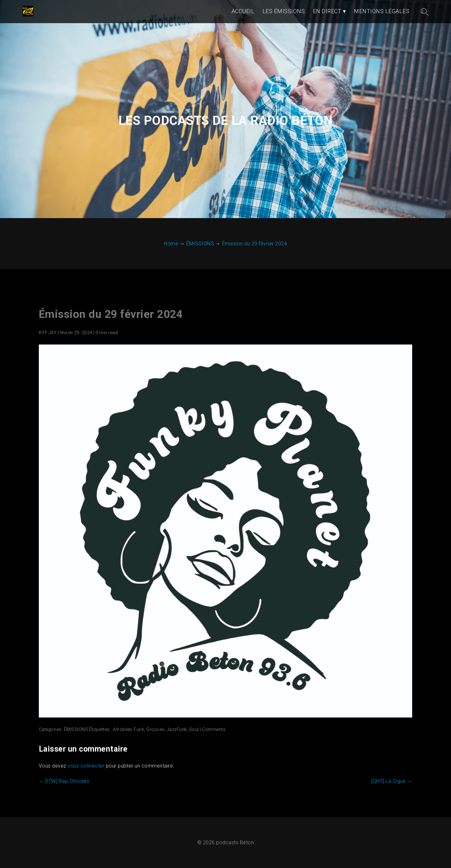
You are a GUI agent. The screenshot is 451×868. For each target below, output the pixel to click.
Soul (194, 729)
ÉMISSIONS (76, 729)
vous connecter (86, 766)
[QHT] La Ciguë (392, 781)
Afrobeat (122, 729)
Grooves (156, 729)
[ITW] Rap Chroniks (64, 781)
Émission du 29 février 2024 (111, 314)
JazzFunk (177, 729)
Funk (139, 729)
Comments (214, 729)
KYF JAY (48, 333)
